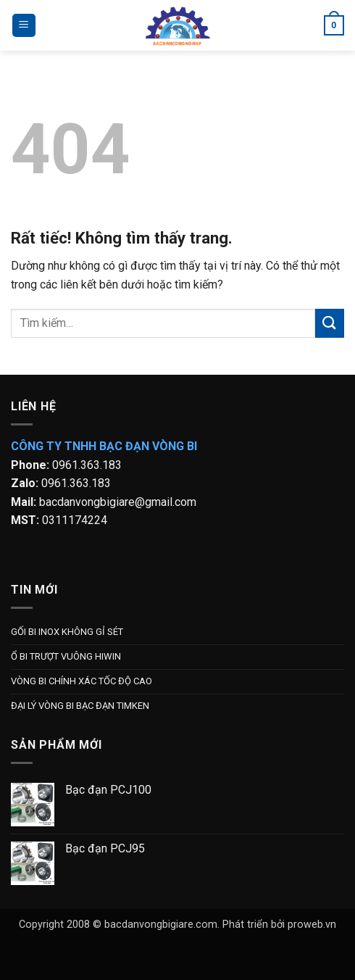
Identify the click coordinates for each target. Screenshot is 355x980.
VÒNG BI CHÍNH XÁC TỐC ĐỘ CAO (82, 681)
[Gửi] (330, 323)
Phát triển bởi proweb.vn (279, 925)
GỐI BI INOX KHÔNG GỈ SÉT (67, 632)
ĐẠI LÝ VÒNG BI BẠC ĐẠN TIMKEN (80, 706)
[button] (24, 26)
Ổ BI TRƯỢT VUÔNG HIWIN (66, 656)
